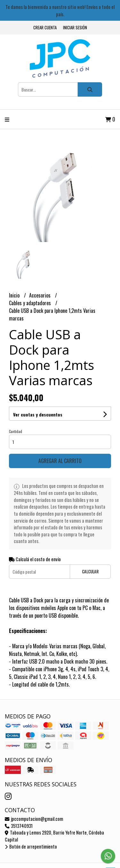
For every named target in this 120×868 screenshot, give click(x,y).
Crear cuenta (45, 28)
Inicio (15, 295)
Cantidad (16, 431)
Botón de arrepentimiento (31, 846)
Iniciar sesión (75, 28)
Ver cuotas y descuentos (38, 414)
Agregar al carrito (60, 461)
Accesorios (40, 295)
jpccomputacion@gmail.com (34, 819)
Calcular (90, 572)
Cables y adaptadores (31, 303)
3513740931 (19, 826)
